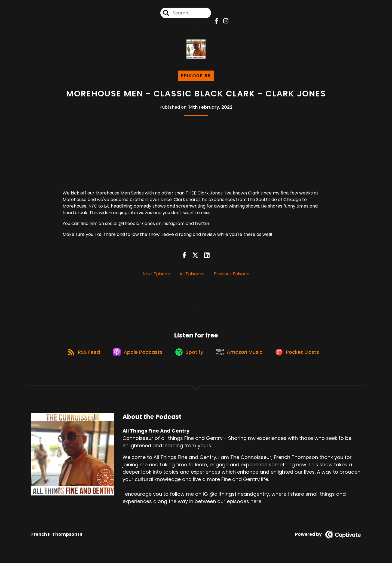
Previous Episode (232, 275)
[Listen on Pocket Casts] (301, 355)
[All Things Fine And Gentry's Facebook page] (216, 22)
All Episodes (192, 275)
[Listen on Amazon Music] (241, 355)
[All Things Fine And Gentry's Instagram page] (224, 22)
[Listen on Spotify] (189, 355)
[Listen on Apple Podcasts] (136, 355)
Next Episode (156, 275)
